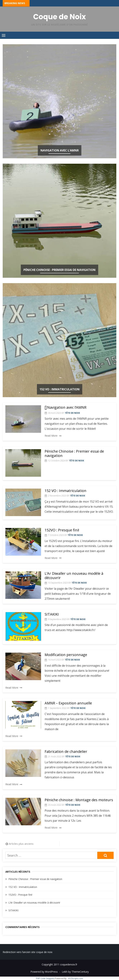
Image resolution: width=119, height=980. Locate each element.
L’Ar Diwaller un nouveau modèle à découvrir (74, 576)
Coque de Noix (59, 17)
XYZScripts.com (76, 978)
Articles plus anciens (21, 844)
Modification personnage (66, 655)
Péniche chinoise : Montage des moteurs (79, 800)
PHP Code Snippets (45, 978)
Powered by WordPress (44, 972)
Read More (51, 436)
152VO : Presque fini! (62, 530)
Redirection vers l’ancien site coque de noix (28, 952)
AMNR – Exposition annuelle (68, 703)
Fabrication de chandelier (66, 751)
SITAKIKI (52, 614)
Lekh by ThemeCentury (75, 972)
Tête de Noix (72, 413)
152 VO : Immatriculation (60, 389)
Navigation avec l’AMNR (60, 150)
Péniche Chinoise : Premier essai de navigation (59, 270)
